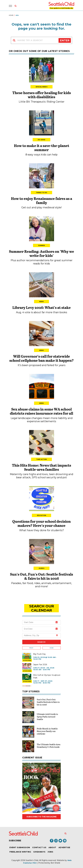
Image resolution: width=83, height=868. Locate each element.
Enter (65, 40)
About (52, 847)
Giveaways (39, 852)
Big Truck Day (39, 654)
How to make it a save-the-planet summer (42, 148)
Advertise (64, 847)
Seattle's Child (32, 860)
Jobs (50, 852)
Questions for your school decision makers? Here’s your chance (42, 523)
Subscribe (15, 841)
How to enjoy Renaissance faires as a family (42, 201)
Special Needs (42, 87)
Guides (42, 568)
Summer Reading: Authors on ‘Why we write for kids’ (42, 253)
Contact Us (39, 847)
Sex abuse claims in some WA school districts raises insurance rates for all (42, 411)
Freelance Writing (20, 852)
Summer (42, 245)
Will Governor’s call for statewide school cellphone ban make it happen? (42, 358)
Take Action (41, 459)
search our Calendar (42, 608)
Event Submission (20, 847)
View (52, 648)
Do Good (42, 140)
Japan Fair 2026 (40, 665)
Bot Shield (55, 863)
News (41, 302)
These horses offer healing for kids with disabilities (42, 95)
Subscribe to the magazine (42, 817)
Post (31, 648)
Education (42, 515)
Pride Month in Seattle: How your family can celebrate (47, 731)
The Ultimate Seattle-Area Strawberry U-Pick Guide (49, 746)
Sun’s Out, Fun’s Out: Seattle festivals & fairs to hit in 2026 (42, 576)
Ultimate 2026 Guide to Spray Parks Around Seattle (47, 717)
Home (11, 15)
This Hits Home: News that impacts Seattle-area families (42, 467)
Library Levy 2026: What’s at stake (42, 307)
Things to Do (42, 193)
